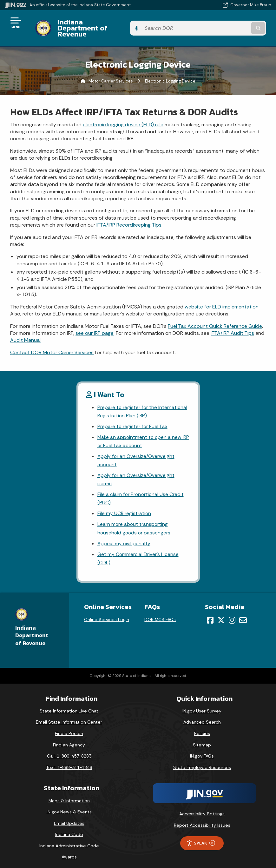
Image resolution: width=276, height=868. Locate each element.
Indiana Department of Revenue (105, 23)
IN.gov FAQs (202, 751)
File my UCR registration (125, 507)
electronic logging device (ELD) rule (123, 113)
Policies (202, 728)
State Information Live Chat (69, 706)
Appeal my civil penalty (124, 538)
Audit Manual (25, 329)
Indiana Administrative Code (69, 841)
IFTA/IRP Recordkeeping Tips (129, 214)
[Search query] (232, 23)
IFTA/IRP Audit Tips (232, 322)
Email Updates (69, 818)
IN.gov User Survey (202, 706)
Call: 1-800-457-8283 (69, 751)
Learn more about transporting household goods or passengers (135, 522)
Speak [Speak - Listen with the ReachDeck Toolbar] (201, 838)
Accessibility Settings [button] (202, 809)
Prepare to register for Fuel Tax (133, 416)
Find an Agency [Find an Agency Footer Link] (69, 740)
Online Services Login (107, 614)
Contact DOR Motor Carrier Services (52, 341)
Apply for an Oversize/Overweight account (137, 452)
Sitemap (202, 740)
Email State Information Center (69, 717)
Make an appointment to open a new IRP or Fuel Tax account (140, 432)
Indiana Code (69, 830)
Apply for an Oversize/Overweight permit (137, 471)
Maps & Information (69, 796)
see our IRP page (95, 322)
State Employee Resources (202, 762)
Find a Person (69, 728)
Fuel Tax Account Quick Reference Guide (215, 315)
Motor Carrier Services (111, 70)
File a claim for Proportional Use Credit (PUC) (141, 491)
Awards (69, 852)
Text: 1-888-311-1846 (69, 762)
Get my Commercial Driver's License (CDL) (138, 553)
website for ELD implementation (222, 296)
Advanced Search (202, 717)
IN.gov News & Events (69, 807)
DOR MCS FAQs (160, 614)
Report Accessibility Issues (202, 820)
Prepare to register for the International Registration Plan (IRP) (143, 401)
